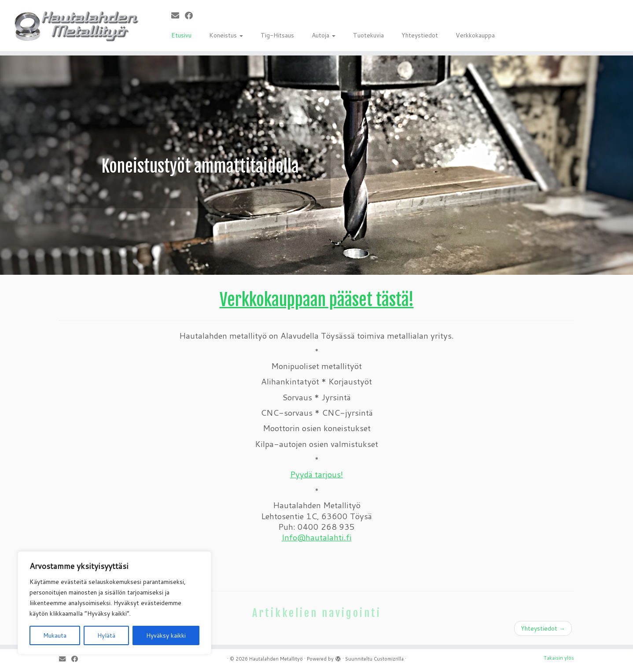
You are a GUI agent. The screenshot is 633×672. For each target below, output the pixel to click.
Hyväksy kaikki (166, 635)
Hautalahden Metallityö (276, 659)
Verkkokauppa (475, 35)
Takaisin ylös (559, 658)
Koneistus (226, 35)
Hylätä (106, 635)
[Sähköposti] (178, 15)
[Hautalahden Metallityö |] (73, 26)
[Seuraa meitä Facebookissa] (192, 15)
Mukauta (55, 635)
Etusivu (181, 35)
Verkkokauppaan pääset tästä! (317, 300)
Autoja (324, 35)
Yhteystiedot (420, 35)
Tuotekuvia (368, 35)
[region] (114, 603)
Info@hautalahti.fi (317, 537)
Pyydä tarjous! (316, 474)
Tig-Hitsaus (277, 35)
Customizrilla (389, 659)
